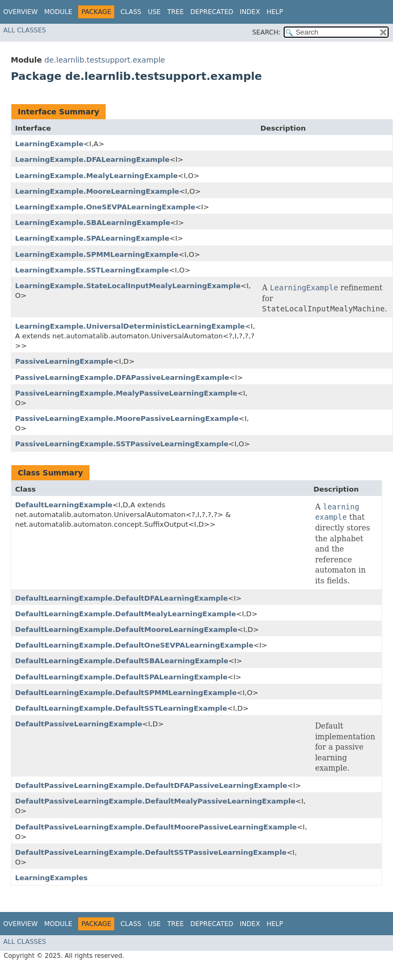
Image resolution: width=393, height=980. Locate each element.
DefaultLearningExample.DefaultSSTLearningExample (121, 708)
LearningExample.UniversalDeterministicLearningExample (130, 326)
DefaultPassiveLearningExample (79, 724)
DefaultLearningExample (64, 505)
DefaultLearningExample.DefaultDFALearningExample (122, 598)
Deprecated (212, 12)
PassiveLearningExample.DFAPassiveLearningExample (122, 377)
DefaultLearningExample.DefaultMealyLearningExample (126, 614)
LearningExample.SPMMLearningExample (97, 254)
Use (154, 12)
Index (250, 12)
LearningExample (49, 144)
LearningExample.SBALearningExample (93, 223)
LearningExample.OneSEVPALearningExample (105, 207)
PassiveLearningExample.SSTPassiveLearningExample (122, 444)
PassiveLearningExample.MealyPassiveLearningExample (126, 393)
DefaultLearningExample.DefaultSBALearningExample (122, 661)
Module (58, 12)
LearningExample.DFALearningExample (92, 159)
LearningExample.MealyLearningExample (96, 176)
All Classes (25, 30)
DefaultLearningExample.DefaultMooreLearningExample (126, 629)
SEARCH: (267, 32)
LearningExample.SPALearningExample (92, 238)
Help (275, 12)
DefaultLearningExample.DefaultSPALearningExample (121, 677)
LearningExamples (51, 878)
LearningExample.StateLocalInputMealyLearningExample (128, 286)
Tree (175, 12)
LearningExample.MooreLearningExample (97, 191)
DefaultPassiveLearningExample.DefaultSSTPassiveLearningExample (151, 852)
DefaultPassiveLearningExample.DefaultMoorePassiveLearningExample (156, 827)
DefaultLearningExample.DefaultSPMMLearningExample (126, 693)
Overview (20, 12)
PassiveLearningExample (64, 361)
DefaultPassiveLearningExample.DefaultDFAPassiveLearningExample (151, 785)
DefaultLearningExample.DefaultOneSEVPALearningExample (134, 645)
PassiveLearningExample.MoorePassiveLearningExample (127, 418)
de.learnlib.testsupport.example (105, 60)
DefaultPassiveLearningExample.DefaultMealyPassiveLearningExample (155, 801)
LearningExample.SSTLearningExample (92, 270)
